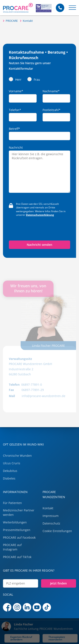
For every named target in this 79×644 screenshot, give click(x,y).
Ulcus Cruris (12, 463)
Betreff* (14, 129)
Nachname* (51, 91)
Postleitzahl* (52, 110)
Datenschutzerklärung (40, 215)
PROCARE (12, 21)
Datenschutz (51, 523)
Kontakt (28, 21)
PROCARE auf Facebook (19, 537)
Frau (34, 79)
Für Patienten (12, 503)
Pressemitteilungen (17, 530)
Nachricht (16, 148)
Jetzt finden (58, 583)
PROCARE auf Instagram (12, 547)
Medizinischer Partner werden (19, 512)
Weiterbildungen (15, 522)
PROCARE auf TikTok (17, 557)
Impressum (51, 516)
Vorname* (16, 91)
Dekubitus (10, 471)
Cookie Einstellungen (57, 531)
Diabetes (9, 478)
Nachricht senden (39, 245)
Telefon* (15, 110)
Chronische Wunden (17, 456)
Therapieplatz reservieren (57, 638)
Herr (15, 79)
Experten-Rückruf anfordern (21, 638)
